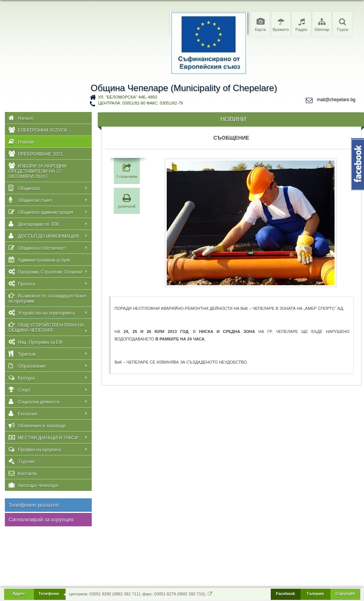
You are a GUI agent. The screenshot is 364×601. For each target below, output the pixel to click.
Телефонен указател (34, 505)
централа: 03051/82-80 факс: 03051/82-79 (140, 103)
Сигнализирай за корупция (41, 520)
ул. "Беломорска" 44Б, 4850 (128, 97)
